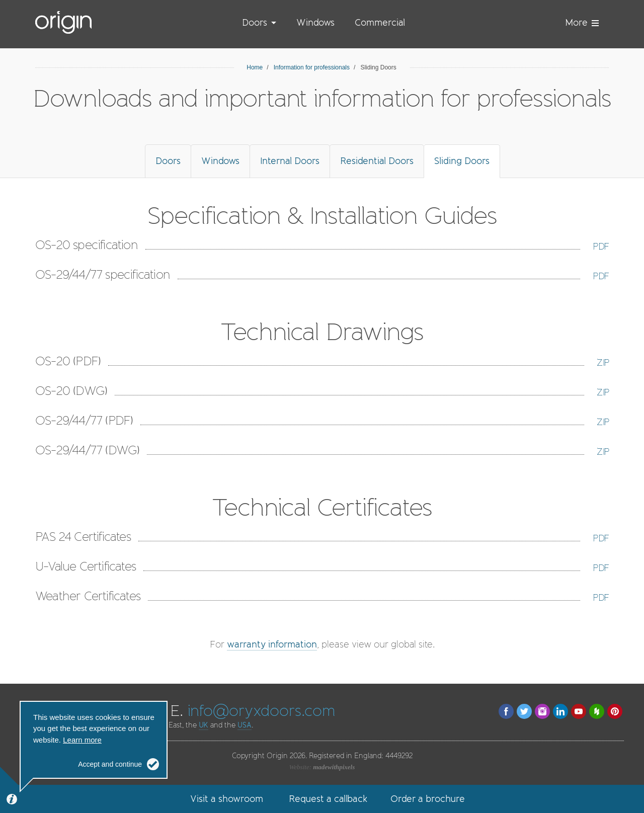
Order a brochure (428, 799)
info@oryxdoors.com (262, 711)
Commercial (380, 23)
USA (245, 725)
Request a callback (328, 799)
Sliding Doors (462, 161)
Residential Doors (377, 161)
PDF (601, 247)
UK (204, 725)
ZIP (603, 363)
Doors (255, 23)
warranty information (272, 644)
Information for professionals (312, 67)
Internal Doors (290, 161)
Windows (315, 23)
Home (255, 67)
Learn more (82, 740)
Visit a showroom (227, 799)
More (582, 23)
